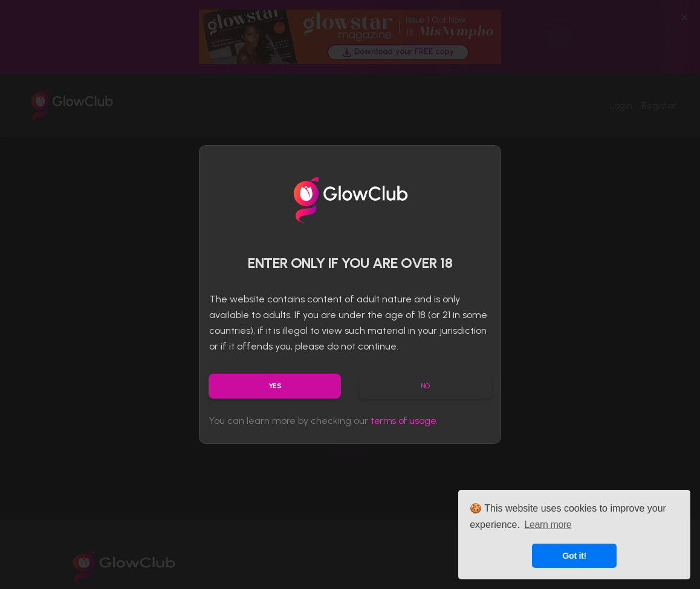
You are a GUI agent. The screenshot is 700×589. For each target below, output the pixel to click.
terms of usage (403, 421)
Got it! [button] (574, 556)
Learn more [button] (548, 525)
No (425, 386)
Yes (275, 386)
